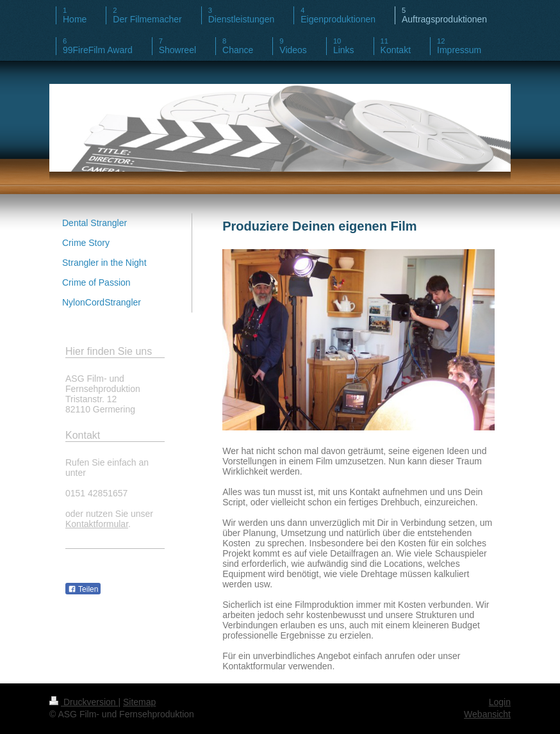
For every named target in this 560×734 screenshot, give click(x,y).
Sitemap (139, 702)
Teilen (83, 589)
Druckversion (84, 702)
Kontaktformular (97, 524)
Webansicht (487, 714)
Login (500, 702)
